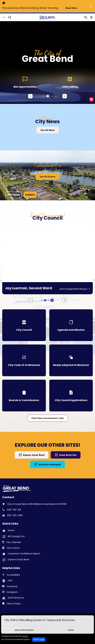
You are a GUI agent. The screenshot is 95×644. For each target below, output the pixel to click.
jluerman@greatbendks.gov (74, 289)
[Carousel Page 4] (42, 300)
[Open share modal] (10, 17)
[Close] (91, 6)
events (30, 195)
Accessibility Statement (12, 620)
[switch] (91, 99)
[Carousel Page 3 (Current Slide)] (48, 96)
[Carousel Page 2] (45, 96)
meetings (14, 195)
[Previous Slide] (30, 96)
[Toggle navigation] (4, 17)
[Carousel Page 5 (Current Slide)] (45, 300)
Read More (71, 8)
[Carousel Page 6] (48, 300)
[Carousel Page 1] (42, 96)
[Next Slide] (65, 96)
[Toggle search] (86, 17)
